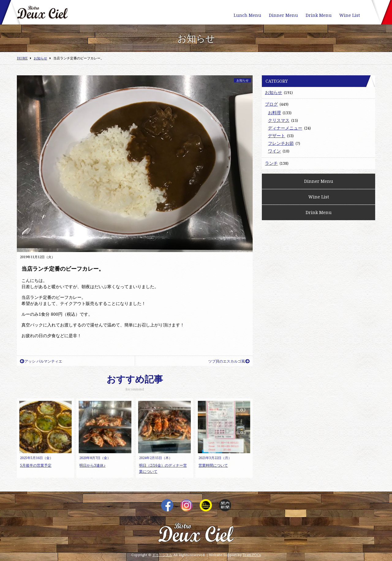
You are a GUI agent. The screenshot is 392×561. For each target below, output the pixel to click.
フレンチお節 (281, 143)
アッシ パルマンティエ (41, 361)
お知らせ (243, 80)
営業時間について (213, 465)
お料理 (274, 113)
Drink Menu (319, 15)
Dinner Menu (283, 15)
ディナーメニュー (285, 128)
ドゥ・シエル (162, 555)
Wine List (350, 15)
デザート (277, 136)
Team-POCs (252, 555)
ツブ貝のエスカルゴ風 (229, 361)
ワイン (274, 151)
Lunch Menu (247, 15)
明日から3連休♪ (92, 465)
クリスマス (279, 120)
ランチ (271, 163)
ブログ (271, 104)
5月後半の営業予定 (36, 465)
